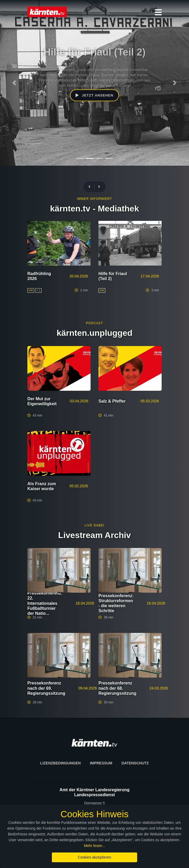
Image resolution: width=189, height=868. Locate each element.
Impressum (101, 763)
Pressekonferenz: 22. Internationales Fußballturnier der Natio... (45, 603)
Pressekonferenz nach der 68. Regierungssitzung (117, 688)
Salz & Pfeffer (112, 401)
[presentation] (92, 187)
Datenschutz (135, 763)
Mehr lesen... (95, 846)
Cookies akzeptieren (95, 857)
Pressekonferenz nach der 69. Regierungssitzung (46, 688)
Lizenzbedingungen (61, 763)
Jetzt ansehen (94, 90)
